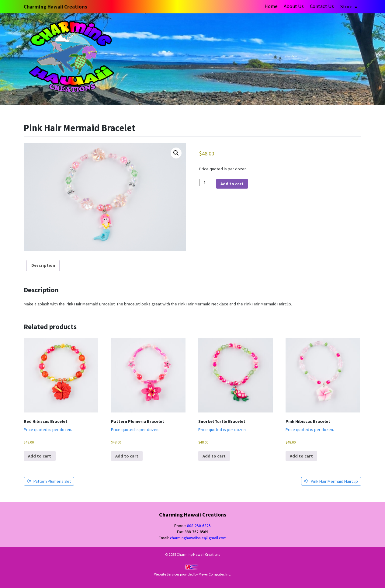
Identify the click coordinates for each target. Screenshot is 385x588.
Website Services (167, 574)
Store (347, 7)
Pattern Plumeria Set (49, 481)
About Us (294, 6)
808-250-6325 (199, 526)
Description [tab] (43, 265)
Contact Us (322, 6)
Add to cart (232, 184)
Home (271, 6)
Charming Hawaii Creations (55, 7)
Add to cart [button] (40, 456)
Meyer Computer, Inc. (215, 574)
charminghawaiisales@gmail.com (198, 538)
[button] (176, 153)
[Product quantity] (207, 183)
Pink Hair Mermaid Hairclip (331, 481)
